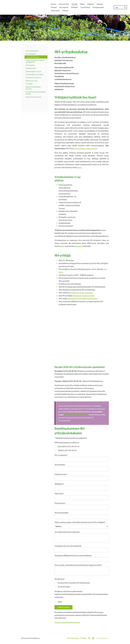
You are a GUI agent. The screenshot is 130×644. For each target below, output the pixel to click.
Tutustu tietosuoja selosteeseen (67, 622)
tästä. (79, 167)
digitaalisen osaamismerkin (84, 296)
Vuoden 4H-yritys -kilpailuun (82, 293)
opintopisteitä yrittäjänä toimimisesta (82, 298)
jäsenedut (79, 246)
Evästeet (83, 638)
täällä (62, 246)
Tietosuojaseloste (73, 638)
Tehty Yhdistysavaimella (102, 638)
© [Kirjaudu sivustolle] (22, 638)
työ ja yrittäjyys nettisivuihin (85, 148)
